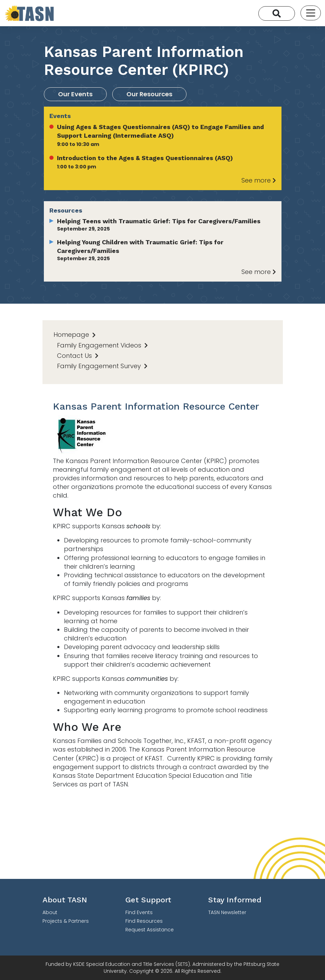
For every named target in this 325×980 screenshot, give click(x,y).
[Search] (277, 13)
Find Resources (144, 921)
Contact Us (78, 356)
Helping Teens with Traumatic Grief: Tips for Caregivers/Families (159, 221)
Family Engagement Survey (102, 366)
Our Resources (149, 94)
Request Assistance (150, 930)
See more (259, 180)
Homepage (75, 335)
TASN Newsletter (227, 912)
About (50, 912)
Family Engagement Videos (102, 345)
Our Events (75, 94)
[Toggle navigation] (311, 13)
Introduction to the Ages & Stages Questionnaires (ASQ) (145, 158)
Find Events (139, 912)
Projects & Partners (66, 921)
